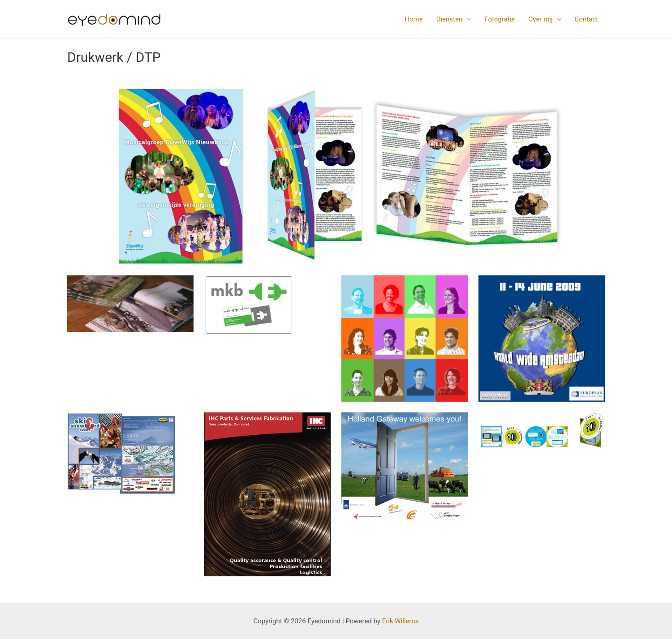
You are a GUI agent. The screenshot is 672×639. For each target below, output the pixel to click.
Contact (586, 19)
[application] (467, 19)
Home (414, 19)
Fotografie (500, 19)
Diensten (454, 19)
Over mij (545, 19)
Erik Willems (401, 621)
